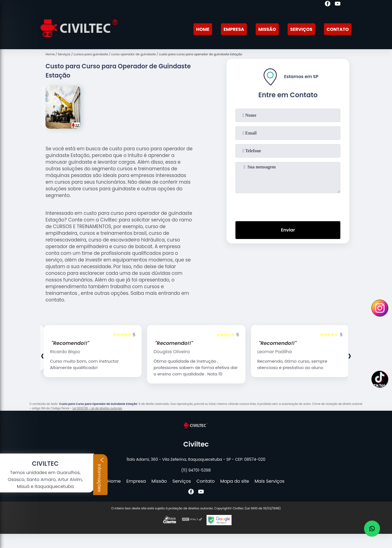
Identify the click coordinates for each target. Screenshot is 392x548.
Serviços (301, 29)
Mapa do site (235, 481)
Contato (338, 29)
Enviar (288, 230)
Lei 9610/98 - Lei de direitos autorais (97, 408)
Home (203, 29)
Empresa (234, 29)
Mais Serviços (270, 481)
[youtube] (338, 4)
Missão (267, 29)
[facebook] (328, 4)
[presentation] (288, 206)
